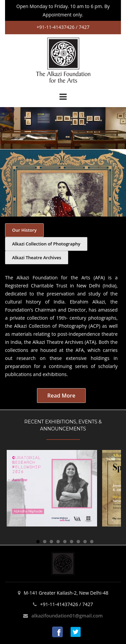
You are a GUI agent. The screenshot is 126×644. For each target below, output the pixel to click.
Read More (61, 396)
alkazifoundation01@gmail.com (67, 616)
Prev (8, 128)
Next (118, 128)
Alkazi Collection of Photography (46, 244)
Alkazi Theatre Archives (37, 258)
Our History (24, 230)
